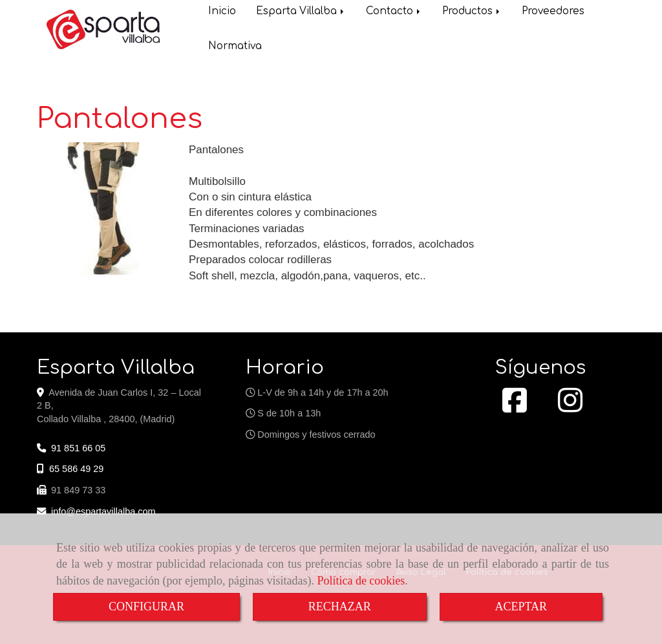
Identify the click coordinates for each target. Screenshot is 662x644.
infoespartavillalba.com (103, 511)
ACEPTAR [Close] (521, 606)
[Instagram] (570, 407)
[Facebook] (515, 407)
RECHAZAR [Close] (340, 606)
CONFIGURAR (146, 606)
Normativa (235, 48)
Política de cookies (361, 581)
